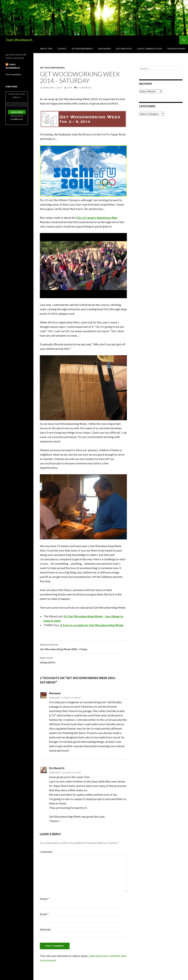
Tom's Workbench (19, 40)
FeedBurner (17, 119)
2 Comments (84, 88)
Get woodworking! (83, 49)
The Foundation (13, 74)
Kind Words (105, 49)
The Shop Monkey (176, 49)
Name (45, 899)
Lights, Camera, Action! (150, 49)
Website (45, 929)
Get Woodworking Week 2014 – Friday (83, 647)
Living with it (83, 660)
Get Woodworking (52, 68)
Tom (69, 88)
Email (44, 914)
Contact (62, 49)
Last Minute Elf (124, 49)
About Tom (46, 49)
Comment (46, 852)
